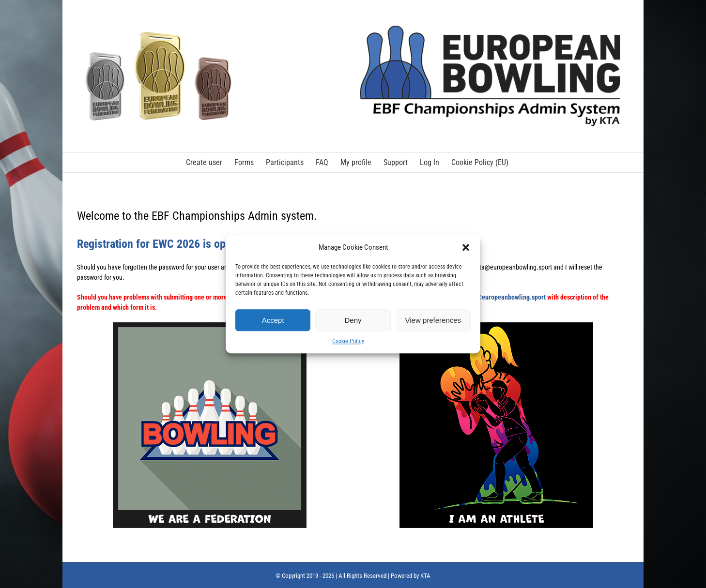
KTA (425, 576)
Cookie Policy (348, 341)
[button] (466, 247)
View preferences (433, 320)
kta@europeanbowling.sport (507, 297)
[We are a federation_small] (210, 326)
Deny (353, 320)
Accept (273, 320)
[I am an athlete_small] (496, 326)
